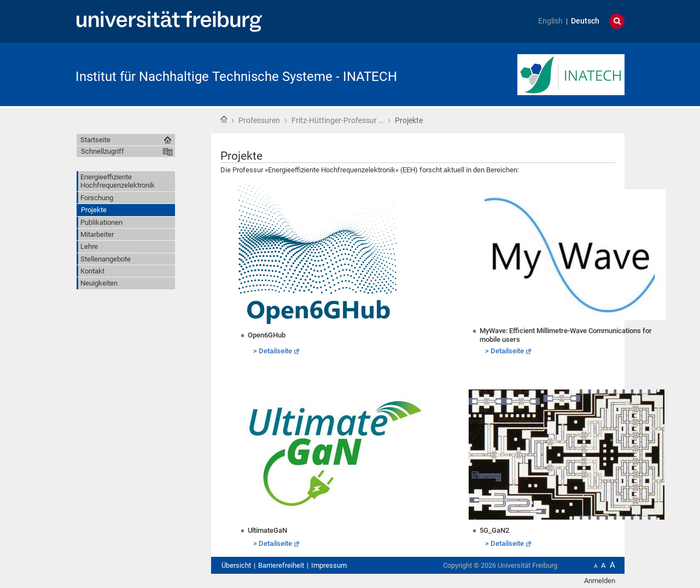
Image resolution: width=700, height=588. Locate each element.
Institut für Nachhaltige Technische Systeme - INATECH (236, 77)
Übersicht (236, 565)
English (550, 21)
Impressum (329, 565)
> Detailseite (273, 351)
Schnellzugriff (103, 151)
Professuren (259, 120)
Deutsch (585, 21)
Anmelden (600, 581)
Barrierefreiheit (281, 565)
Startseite (224, 119)
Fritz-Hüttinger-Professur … (337, 120)
